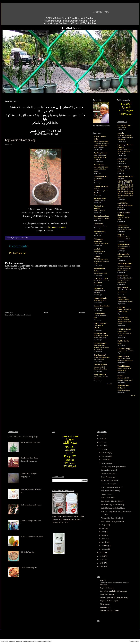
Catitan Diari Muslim (102, 306)
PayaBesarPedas (123, 244)
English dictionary (107, 588)
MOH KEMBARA (124, 329)
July (103, 528)
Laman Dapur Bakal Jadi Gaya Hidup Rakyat (23, 437)
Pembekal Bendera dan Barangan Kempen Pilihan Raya (125, 280)
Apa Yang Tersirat (101, 153)
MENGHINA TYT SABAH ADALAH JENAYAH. (100, 157)
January (105, 549)
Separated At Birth (100, 300)
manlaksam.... (122, 225)
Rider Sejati (122, 297)
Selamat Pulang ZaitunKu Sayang (113, 505)
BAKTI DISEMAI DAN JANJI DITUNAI (101, 326)
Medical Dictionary (107, 594)
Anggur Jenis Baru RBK (125, 351)
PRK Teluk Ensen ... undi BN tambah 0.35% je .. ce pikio (101, 347)
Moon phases (105, 604)
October (105, 460)
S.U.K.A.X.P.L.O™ (124, 125)
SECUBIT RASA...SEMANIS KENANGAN (124, 309)
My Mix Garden (123, 341)
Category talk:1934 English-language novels (114, 583)
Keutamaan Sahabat (100, 226)
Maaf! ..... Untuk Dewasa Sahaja (32, 536)
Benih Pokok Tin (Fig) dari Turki (113, 522)
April (104, 539)
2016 (102, 439)
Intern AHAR (122, 127)
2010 (102, 559)
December (105, 453)
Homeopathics (105, 607)
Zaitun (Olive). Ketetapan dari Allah (114, 467)
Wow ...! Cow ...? (107, 494)
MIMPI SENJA (123, 356)
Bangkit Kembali (100, 375)
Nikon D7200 (98, 308)
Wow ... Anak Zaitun (108, 498)
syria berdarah (123, 288)
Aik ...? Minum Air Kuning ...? (112, 487)
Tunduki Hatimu (124, 366)
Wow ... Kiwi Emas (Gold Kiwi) (112, 518)
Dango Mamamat (100, 343)
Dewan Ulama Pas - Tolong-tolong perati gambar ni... (124, 322)
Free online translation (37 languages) (114, 591)
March (104, 542)
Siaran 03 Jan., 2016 (100, 273)
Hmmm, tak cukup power (110, 480)
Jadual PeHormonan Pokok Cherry (113, 508)
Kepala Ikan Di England (29, 568)
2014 (102, 446)
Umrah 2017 (98, 233)
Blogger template (9, 641)
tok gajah (121, 235)
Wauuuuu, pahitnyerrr (109, 473)
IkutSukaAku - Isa (101, 177)
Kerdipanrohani (100, 198)
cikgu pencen (99, 288)
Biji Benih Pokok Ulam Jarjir (31, 442)
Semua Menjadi (123, 167)
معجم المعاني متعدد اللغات (109, 611)
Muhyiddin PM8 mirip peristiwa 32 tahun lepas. (101, 169)
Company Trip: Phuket (101, 243)
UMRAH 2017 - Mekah (102, 218)
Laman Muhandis (100, 298)
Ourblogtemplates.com (39, 641)
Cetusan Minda (99, 313)
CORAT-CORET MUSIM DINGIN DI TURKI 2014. (124, 333)
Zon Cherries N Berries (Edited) (112, 501)
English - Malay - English (109, 601)
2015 (102, 442)
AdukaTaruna (99, 165)
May (104, 535)
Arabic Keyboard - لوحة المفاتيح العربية (114, 598)
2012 (102, 553)
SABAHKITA (122, 203)
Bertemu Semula (99, 201)
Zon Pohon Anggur (124, 349)
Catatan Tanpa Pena (101, 216)
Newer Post (9, 313)
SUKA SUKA (122, 159)
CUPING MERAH (101, 365)
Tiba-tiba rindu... (99, 251)
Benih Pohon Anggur (108, 477)
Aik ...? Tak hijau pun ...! (110, 484)
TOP (138, 641)
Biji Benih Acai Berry (28, 552)
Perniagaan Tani (100, 333)
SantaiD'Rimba (101, 12)
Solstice (103, 580)
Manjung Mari (123, 317)
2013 (102, 449)
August (104, 525)
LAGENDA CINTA (101, 279)
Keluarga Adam (100, 231)
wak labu (121, 133)
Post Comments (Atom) (22, 315)
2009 (102, 563)
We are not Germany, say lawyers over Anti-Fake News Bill (125, 268)
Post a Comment (18, 253)
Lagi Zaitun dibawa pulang (20, 140)
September (106, 463)
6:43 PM (25, 238)
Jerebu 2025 (121, 161)
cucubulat (97, 249)
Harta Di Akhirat (99, 210)
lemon (119, 343)
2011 (102, 556)
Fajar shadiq (98, 224)
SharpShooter (122, 276)
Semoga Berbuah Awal (109, 470)
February (105, 546)
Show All (109, 384)
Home (46, 313)
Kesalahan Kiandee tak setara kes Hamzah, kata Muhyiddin (125, 137)
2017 (102, 435)
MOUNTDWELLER (125, 264)
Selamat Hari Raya (124, 390)
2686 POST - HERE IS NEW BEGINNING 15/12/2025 (125, 151)
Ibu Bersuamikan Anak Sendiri (31, 505)
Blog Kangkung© (100, 355)
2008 (102, 566)
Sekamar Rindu (123, 254)
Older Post (82, 313)
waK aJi (120, 376)
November (106, 456)
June (104, 532)
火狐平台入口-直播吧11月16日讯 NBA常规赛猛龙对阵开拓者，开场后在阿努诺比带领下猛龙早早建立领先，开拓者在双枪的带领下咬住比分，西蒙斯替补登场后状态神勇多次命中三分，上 (125, 189)
